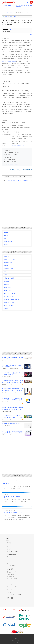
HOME (8, 538)
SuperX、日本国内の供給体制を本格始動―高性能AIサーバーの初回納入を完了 (13, 409)
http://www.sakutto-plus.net (9, 61)
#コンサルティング (9, 297)
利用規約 (17, 639)
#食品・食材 (7, 287)
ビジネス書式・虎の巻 (11, 576)
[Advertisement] (17, 202)
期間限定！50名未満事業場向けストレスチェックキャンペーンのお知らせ (13, 358)
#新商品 (6, 235)
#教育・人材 (7, 290)
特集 (8, 556)
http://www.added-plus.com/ (19, 146)
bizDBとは (9, 544)
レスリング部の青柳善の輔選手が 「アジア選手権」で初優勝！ (13, 374)
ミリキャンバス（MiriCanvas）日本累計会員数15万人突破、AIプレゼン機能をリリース (13, 432)
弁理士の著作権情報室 (12, 579)
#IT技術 (30, 35)
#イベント (7, 239)
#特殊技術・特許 (8, 269)
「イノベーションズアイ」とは (14, 587)
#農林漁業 (7, 284)
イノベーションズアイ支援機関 (14, 595)
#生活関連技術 (8, 263)
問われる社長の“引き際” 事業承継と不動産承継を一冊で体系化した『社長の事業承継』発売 (13, 390)
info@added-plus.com (14, 164)
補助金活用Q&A (10, 573)
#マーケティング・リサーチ (11, 300)
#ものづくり (7, 257)
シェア (11, 30)
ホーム (3, 13)
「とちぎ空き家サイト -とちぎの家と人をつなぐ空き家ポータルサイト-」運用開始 (12, 417)
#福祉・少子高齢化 (9, 278)
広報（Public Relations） (12, 555)
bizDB (7, 483)
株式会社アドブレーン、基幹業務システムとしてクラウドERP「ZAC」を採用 (13, 399)
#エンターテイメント (10, 293)
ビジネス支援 (10, 568)
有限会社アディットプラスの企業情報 (22, 170)
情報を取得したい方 (11, 592)
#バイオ (6, 272)
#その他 (6, 245)
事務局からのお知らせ (17, 641)
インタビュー (9, 550)
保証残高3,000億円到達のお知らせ (11, 424)
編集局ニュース (10, 548)
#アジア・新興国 (8, 306)
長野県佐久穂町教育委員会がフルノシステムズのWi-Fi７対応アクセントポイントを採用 (13, 382)
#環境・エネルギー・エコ (11, 260)
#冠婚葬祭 (7, 281)
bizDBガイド (9, 542)
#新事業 (6, 232)
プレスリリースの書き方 (13, 497)
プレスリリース (10, 13)
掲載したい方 (10, 590)
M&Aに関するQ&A (10, 575)
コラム (8, 561)
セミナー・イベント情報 (12, 571)
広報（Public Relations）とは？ (15, 512)
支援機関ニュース (10, 570)
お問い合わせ (17, 643)
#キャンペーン (8, 242)
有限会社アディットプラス (12, 17)
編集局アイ (9, 547)
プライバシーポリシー (17, 637)
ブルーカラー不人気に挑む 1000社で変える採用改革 (12, 366)
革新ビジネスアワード (12, 584)
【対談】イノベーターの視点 (12, 551)
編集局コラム (9, 553)
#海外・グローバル (9, 303)
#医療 (6, 275)
